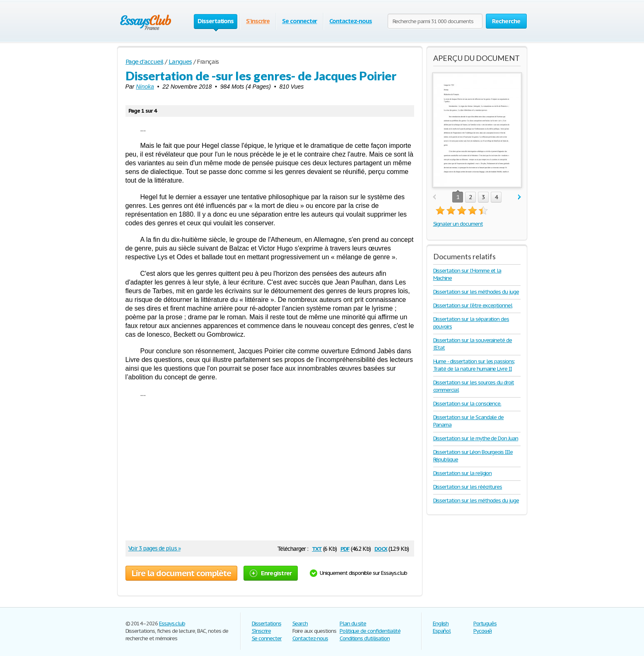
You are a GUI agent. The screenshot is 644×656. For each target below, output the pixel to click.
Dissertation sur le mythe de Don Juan (476, 438)
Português (485, 623)
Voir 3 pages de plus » (154, 548)
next (520, 197)
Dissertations (267, 623)
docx (381, 548)
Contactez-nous (350, 21)
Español (442, 631)
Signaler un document (458, 224)
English (441, 623)
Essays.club (172, 623)
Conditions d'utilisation (365, 638)
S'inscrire (258, 21)
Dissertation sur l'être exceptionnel (473, 305)
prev (434, 197)
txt (317, 548)
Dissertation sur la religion (463, 473)
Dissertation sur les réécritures (468, 487)
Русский (483, 631)
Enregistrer (271, 573)
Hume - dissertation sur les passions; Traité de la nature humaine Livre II (474, 365)
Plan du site (353, 623)
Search (300, 623)
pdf (345, 548)
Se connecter (300, 21)
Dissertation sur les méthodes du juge (476, 292)
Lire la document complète (181, 573)
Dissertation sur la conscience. (467, 404)
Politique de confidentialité (370, 631)
